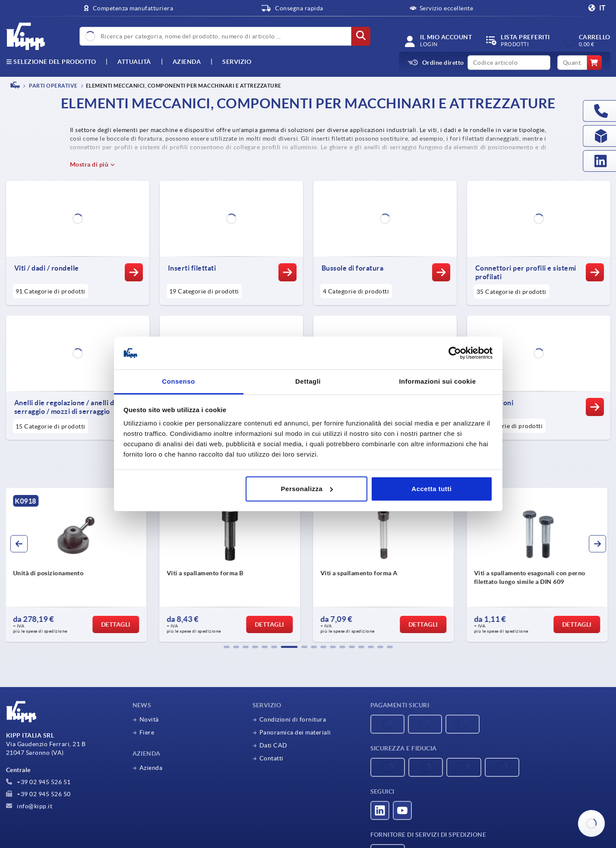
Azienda (187, 62)
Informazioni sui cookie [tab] (437, 381)
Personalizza (307, 489)
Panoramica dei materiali (295, 732)
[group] (78, 565)
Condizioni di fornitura (293, 719)
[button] (227, 647)
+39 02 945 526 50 (38, 794)
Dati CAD (273, 745)
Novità (149, 719)
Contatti (272, 758)
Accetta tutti (431, 489)
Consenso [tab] (178, 381)
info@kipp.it (29, 806)
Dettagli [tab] (308, 381)
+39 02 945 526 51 (38, 782)
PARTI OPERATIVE (53, 86)
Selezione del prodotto (51, 62)
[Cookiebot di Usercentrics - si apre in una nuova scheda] (455, 353)
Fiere (147, 732)
